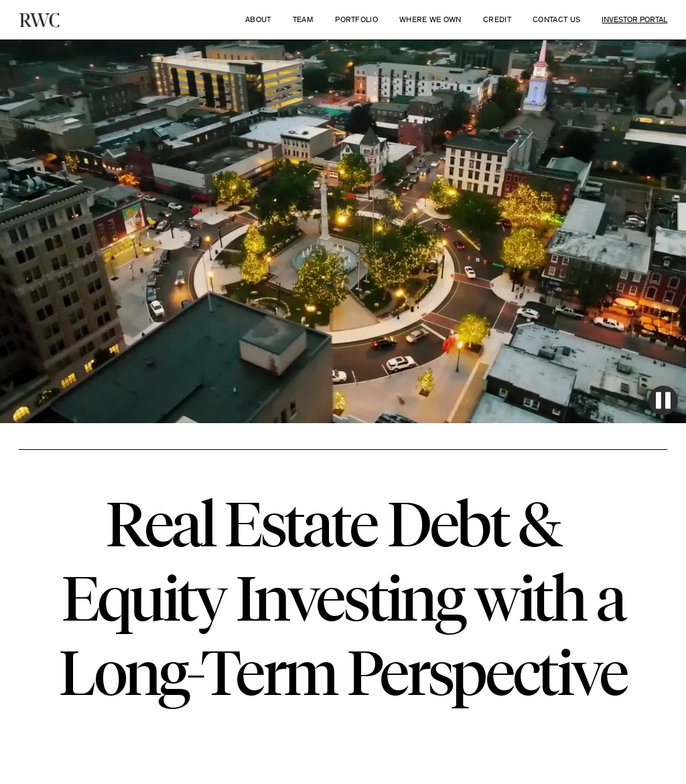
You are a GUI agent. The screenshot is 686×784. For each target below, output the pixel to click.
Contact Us (556, 19)
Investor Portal (634, 19)
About (258, 19)
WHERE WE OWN (430, 19)
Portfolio (356, 19)
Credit (497, 19)
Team (303, 19)
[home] (39, 20)
